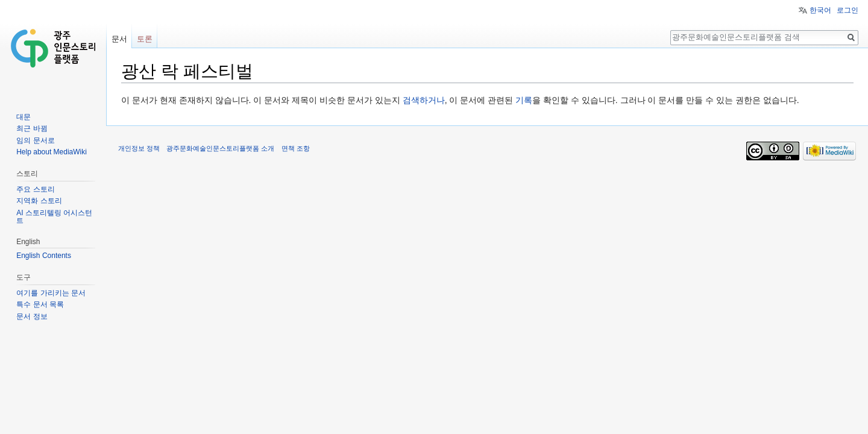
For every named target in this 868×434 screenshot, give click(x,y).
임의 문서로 (35, 140)
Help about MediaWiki (52, 152)
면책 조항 (296, 148)
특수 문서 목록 (40, 304)
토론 (145, 39)
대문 (24, 117)
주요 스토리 (35, 189)
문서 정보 (32, 316)
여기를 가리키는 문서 (51, 293)
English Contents (44, 256)
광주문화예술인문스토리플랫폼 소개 (220, 148)
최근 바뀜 (32, 128)
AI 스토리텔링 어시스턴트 (54, 217)
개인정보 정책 (139, 148)
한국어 (820, 10)
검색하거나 (424, 100)
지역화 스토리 (39, 201)
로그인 (848, 10)
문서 (119, 39)
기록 (524, 100)
